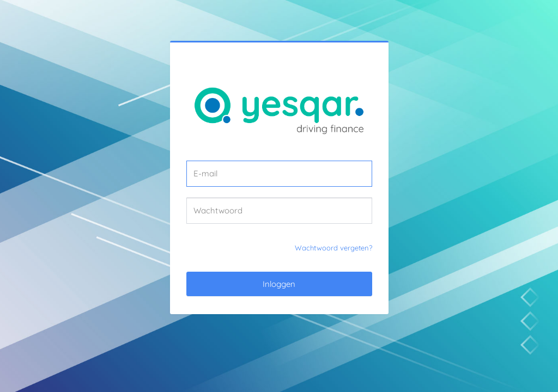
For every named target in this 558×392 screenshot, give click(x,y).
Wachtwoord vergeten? (333, 248)
